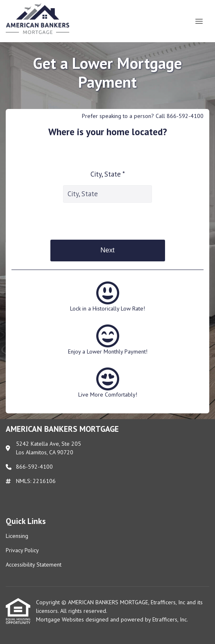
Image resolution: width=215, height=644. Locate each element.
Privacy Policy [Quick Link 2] (22, 550)
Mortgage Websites (61, 619)
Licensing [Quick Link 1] (17, 536)
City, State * (108, 174)
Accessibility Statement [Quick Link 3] (34, 565)
